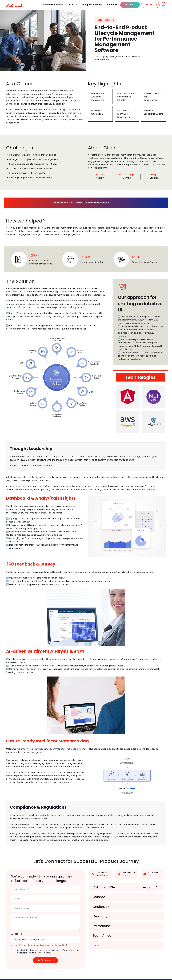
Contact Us (150, 5)
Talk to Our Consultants (100, 875)
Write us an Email (151, 875)
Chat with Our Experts (127, 875)
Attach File (17, 935)
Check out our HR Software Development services (84, 203)
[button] (64, 5)
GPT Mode (128, 5)
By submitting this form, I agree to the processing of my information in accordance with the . (48, 953)
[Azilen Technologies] (15, 5)
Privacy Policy (44, 954)
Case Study (105, 20)
